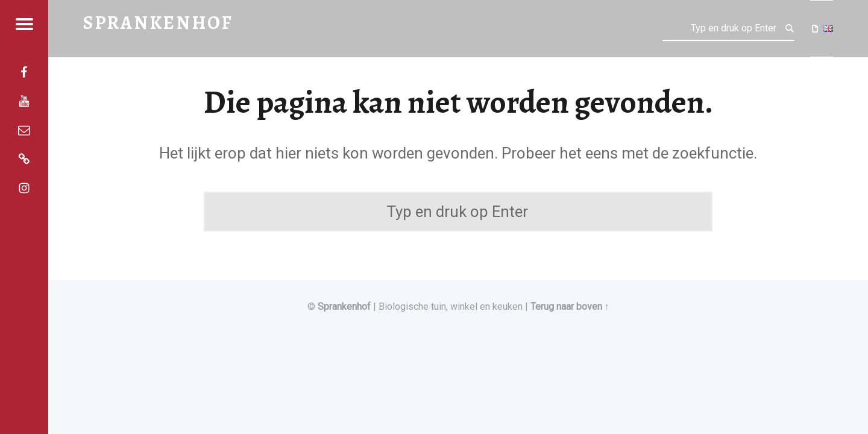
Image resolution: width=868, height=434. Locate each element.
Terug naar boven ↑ (570, 307)
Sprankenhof (344, 307)
